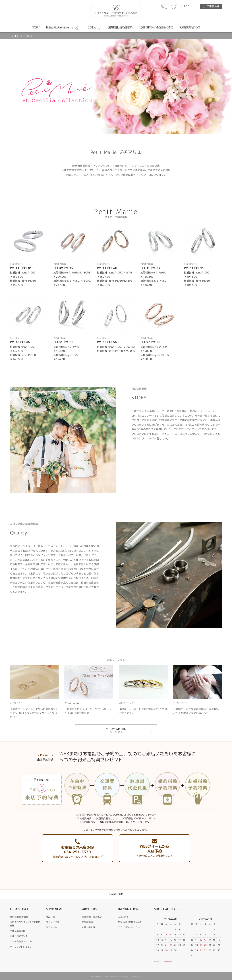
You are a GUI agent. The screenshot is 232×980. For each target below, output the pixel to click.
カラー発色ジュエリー (21, 941)
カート (174, 6)
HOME (13, 36)
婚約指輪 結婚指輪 (19, 917)
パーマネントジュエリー (22, 947)
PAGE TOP (116, 894)
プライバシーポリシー (129, 927)
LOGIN (188, 6)
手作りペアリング (19, 936)
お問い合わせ (89, 927)
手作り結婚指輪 (18, 931)
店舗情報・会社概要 (92, 917)
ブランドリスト (54, 922)
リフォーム (51, 927)
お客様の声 (88, 922)
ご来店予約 (213, 6)
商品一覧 (50, 917)
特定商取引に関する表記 (130, 922)
